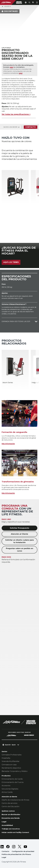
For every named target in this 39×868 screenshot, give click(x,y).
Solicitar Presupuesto (19, 528)
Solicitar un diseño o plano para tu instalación (19, 541)
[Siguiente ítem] (38, 187)
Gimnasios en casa (9, 765)
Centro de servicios (9, 803)
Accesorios (6, 786)
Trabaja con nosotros (11, 829)
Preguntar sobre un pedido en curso (20, 550)
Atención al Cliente (19, 534)
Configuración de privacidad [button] (23, 851)
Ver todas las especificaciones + (16, 114)
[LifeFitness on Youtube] (25, 847)
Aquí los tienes (11, 262)
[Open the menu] (37, 2)
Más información (8, 444)
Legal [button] (4, 857)
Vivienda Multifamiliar (11, 761)
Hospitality (6, 758)
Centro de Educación (11, 807)
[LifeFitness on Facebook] (8, 847)
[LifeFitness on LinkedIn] (2, 847)
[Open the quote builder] (33, 2)
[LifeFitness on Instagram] (14, 847)
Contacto (31, 127)
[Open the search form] (29, 2)
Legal (4, 822)
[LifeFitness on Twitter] (20, 847)
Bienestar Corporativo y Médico (15, 771)
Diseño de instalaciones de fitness (15, 800)
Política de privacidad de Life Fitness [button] (16, 854)
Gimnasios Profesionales (12, 755)
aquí (11, 67)
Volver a (6, 6)
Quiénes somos (8, 811)
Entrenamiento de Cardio (12, 779)
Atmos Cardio (7, 792)
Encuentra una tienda (11, 818)
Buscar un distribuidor (11, 814)
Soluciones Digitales (10, 789)
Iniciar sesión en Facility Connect (15, 832)
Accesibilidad (7, 825)
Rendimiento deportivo (11, 768)
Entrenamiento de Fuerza (13, 782)
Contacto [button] (5, 851)
